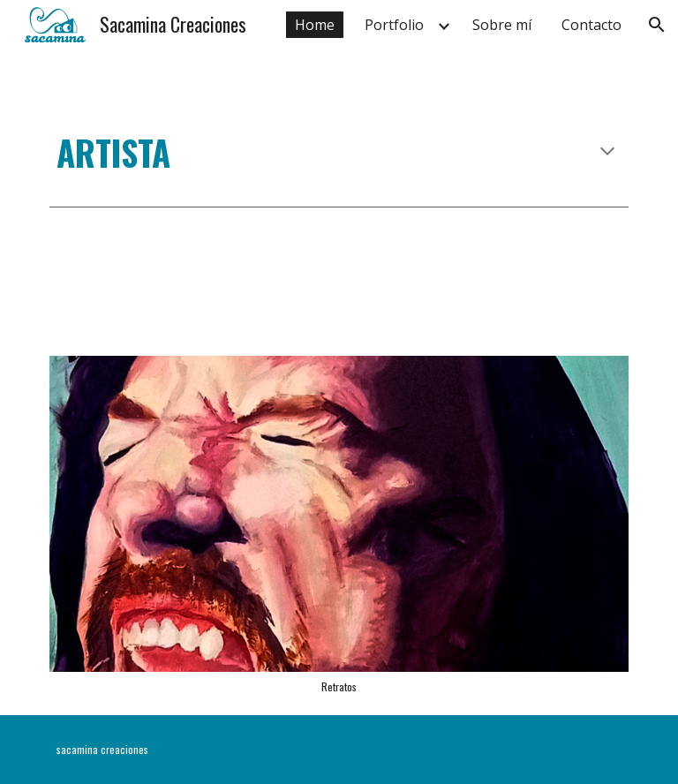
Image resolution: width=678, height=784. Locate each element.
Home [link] (315, 25)
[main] (339, 153)
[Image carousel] (339, 525)
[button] (657, 25)
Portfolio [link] (394, 25)
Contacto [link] (591, 25)
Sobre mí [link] (502, 25)
